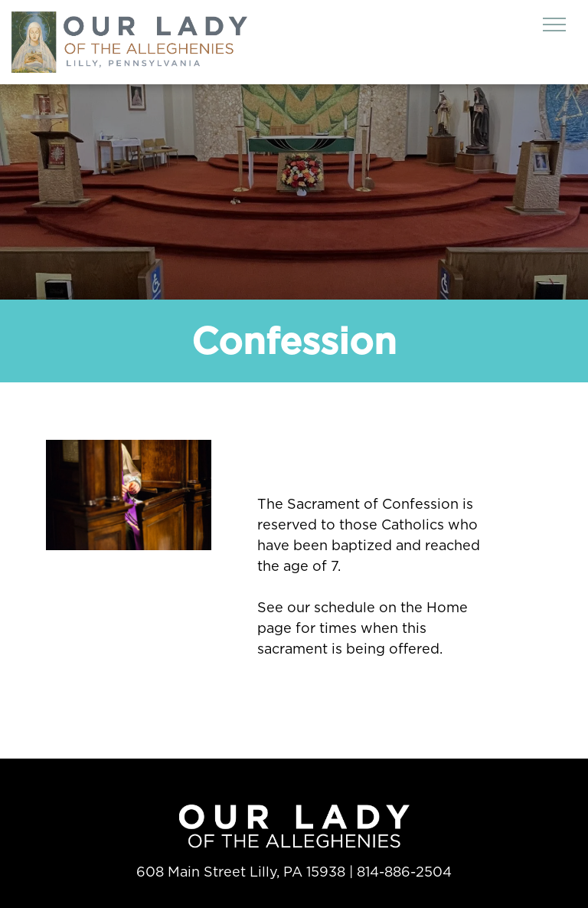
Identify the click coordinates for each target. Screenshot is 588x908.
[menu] (554, 25)
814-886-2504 (404, 872)
